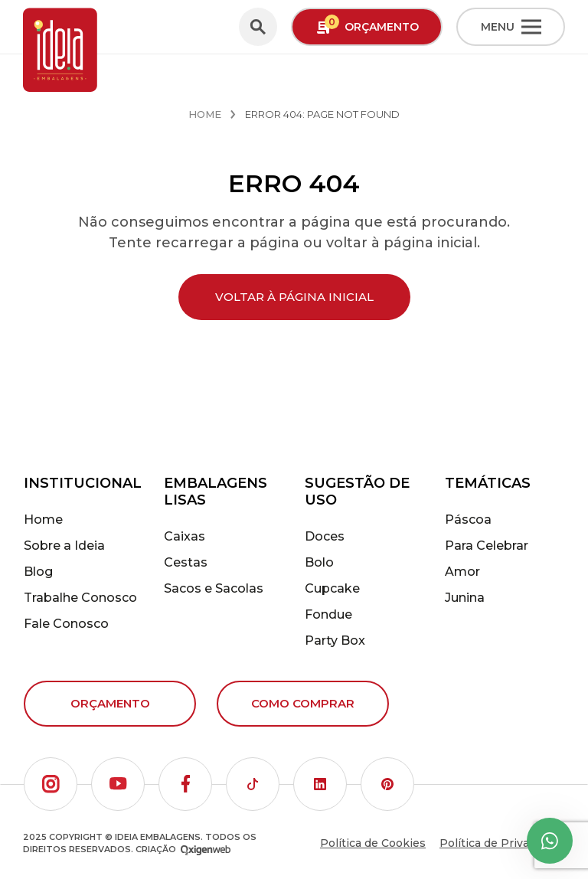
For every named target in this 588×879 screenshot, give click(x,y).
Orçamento (110, 703)
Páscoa (468, 520)
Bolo (319, 562)
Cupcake (332, 588)
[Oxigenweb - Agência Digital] (206, 850)
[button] (51, 784)
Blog (38, 572)
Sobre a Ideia (64, 546)
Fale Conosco (66, 624)
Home (205, 114)
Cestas (186, 562)
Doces (325, 536)
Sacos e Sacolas (214, 588)
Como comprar (303, 703)
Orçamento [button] (367, 26)
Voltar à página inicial (294, 297)
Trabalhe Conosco (80, 598)
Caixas (185, 536)
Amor (462, 572)
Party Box (335, 640)
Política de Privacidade (502, 843)
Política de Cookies (373, 843)
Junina (465, 598)
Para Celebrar (487, 546)
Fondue (328, 614)
